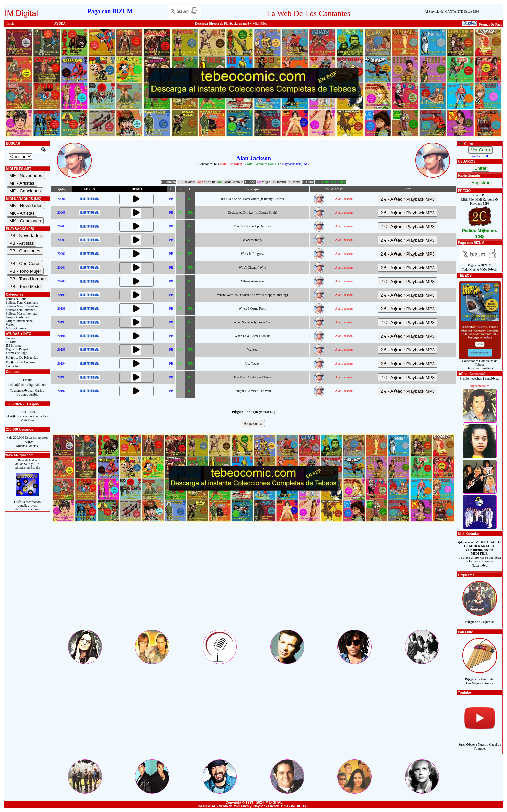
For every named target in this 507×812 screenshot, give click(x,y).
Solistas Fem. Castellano (22, 302)
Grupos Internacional (19, 321)
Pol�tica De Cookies (20, 362)
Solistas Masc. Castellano (22, 306)
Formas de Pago (16, 353)
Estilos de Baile (16, 299)
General (11, 338)
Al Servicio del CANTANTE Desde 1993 (452, 12)
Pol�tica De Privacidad (22, 357)
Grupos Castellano (18, 317)
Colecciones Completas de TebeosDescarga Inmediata (480, 363)
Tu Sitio (11, 342)
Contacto (12, 366)
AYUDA (60, 24)
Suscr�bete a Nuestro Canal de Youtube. (480, 743)
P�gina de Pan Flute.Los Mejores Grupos (480, 677)
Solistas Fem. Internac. (20, 310)
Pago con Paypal (17, 349)
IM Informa (13, 346)
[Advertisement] (254, 582)
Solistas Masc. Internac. (21, 314)
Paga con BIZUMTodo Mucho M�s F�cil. (480, 266)
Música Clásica (16, 328)
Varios (10, 325)
